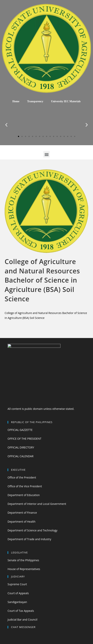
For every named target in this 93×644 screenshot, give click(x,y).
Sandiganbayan (17, 602)
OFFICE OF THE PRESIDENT (24, 439)
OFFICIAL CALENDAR (21, 456)
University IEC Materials (66, 101)
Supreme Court (17, 584)
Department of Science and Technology (32, 530)
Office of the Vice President (25, 486)
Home (16, 101)
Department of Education (24, 495)
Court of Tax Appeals (21, 611)
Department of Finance (22, 513)
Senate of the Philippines (23, 560)
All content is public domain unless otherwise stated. (41, 409)
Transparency (35, 101)
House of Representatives (24, 569)
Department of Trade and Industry (29, 539)
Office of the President (22, 477)
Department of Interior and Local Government (37, 504)
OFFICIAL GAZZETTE (20, 430)
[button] (19, 136)
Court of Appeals (18, 593)
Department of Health (22, 522)
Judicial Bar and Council (23, 620)
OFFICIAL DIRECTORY (21, 447)
